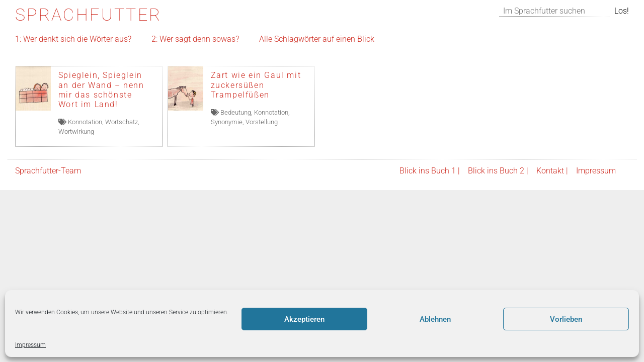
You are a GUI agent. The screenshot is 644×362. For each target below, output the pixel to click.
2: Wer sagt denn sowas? (195, 39)
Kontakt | (552, 171)
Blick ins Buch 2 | (498, 171)
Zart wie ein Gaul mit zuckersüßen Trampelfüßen (256, 85)
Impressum (30, 345)
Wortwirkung (76, 131)
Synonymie (227, 122)
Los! (622, 11)
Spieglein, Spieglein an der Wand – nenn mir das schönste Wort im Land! (101, 90)
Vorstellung (262, 122)
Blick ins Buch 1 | (430, 171)
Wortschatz (122, 122)
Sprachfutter (88, 15)
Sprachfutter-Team (48, 171)
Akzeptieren (304, 319)
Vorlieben (566, 319)
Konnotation (85, 122)
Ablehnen (435, 319)
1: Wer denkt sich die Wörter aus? (73, 39)
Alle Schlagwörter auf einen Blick (317, 39)
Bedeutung (236, 112)
